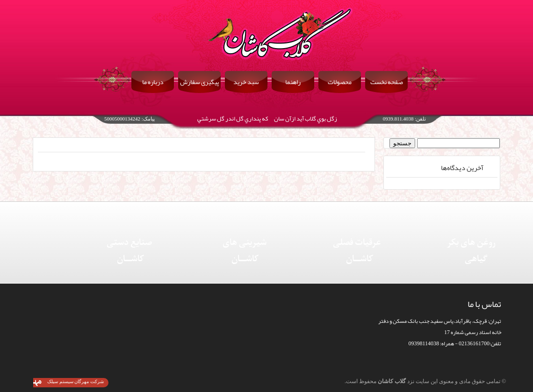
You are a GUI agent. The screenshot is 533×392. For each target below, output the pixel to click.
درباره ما (153, 82)
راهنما (293, 82)
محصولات (340, 82)
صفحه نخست (387, 82)
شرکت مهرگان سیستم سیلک (76, 381)
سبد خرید (246, 82)
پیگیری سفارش (199, 82)
